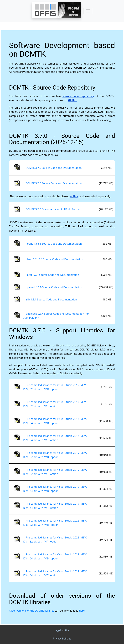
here (82, 611)
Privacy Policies (62, 639)
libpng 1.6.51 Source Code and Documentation (54, 244)
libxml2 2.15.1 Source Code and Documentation (54, 259)
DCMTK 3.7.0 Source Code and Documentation (54, 168)
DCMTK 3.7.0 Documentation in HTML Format (53, 209)
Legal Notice (62, 630)
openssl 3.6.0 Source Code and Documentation (54, 287)
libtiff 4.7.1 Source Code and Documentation (52, 275)
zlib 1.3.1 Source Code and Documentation (51, 299)
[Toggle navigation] (88, 11)
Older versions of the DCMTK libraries (32, 611)
